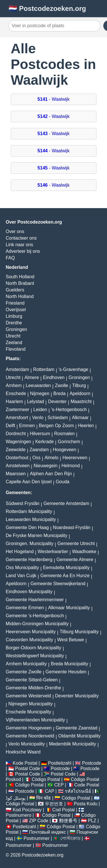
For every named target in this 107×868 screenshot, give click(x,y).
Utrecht (13, 336)
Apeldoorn (80, 393)
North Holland (20, 296)
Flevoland (16, 349)
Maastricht (81, 402)
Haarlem (14, 402)
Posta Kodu (86, 804)
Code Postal (87, 785)
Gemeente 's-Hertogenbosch (35, 616)
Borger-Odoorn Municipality (34, 648)
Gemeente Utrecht (76, 544)
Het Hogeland (20, 552)
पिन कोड (44, 798)
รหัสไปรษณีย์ (78, 791)
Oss (36, 458)
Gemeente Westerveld (28, 696)
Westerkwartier (53, 552)
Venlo (38, 418)
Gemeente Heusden (66, 672)
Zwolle (61, 385)
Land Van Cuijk (21, 576)
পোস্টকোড (70, 838)
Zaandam (39, 450)
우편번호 (54, 804)
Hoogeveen (64, 450)
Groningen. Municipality (30, 544)
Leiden (40, 410)
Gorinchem (69, 442)
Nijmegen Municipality (31, 704)
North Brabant (20, 283)
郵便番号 (68, 821)
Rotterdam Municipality (29, 511)
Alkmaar (80, 418)
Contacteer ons (21, 238)
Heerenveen (75, 458)
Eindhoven (54, 377)
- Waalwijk (53, 99)
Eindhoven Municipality (29, 592)
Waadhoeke (84, 552)
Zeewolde (16, 450)
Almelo (52, 458)
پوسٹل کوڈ (16, 798)
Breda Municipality (69, 664)
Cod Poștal (63, 810)
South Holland (20, 277)
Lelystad (36, 402)
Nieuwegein (46, 466)
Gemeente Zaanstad (76, 728)
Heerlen (86, 426)
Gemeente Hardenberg (29, 560)
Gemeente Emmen (25, 608)
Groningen (16, 329)
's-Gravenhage (73, 369)
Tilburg (79, 385)
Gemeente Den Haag (27, 527)
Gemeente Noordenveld (30, 736)
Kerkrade (44, 442)
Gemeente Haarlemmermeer (35, 600)
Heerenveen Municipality (31, 632)
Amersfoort (17, 418)
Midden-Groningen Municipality (37, 624)
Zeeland (14, 343)
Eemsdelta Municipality (66, 568)
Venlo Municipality (27, 744)
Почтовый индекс (48, 832)
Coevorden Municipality (29, 640)
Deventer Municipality (77, 696)
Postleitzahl (60, 763)
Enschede (16, 393)
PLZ (92, 821)
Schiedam (58, 418)
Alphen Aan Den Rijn (51, 474)
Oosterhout (17, 458)
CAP (50, 791)
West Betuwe (70, 640)
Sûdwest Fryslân (23, 503)
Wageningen (18, 442)
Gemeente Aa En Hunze (65, 576)
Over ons (15, 231)
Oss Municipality (22, 568)
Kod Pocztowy (27, 810)
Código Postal (46, 779)
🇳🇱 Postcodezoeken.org (47, 8)
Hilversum (40, 434)
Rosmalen (64, 434)
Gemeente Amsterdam (66, 503)
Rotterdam (44, 369)
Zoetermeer (18, 410)
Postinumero (19, 815)
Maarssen (16, 474)
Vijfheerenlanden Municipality (35, 720)
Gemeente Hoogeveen (29, 728)
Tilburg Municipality (79, 632)
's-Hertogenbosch (69, 410)
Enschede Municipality (28, 712)
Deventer (57, 402)
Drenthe (14, 323)
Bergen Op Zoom (56, 426)
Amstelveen (18, 466)
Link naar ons (19, 245)
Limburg (14, 316)
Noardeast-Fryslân (72, 527)
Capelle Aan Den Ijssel (29, 482)
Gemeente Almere (75, 560)
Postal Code (28, 769)
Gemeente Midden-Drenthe (33, 688)
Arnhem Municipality (26, 664)
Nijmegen (40, 393)
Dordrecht (16, 434)
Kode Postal (25, 763)
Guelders (15, 290)
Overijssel (16, 310)
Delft (10, 426)
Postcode (92, 763)
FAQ (10, 258)
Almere (32, 377)
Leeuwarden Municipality (31, 519)
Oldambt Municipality (79, 736)
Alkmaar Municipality (69, 608)
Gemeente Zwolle (24, 672)
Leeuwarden (38, 385)
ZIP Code (39, 821)
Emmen (27, 426)
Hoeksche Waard (23, 752)
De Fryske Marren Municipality (37, 535)
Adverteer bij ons (23, 251)
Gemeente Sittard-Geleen (32, 680)
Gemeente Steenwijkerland (58, 584)
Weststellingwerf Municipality (35, 656)
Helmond (71, 466)
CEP (59, 785)
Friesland (15, 303)
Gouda (62, 482)
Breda (59, 393)
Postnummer (37, 838)
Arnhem (14, 385)
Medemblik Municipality (72, 744)
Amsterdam (17, 369)
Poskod (13, 779)
